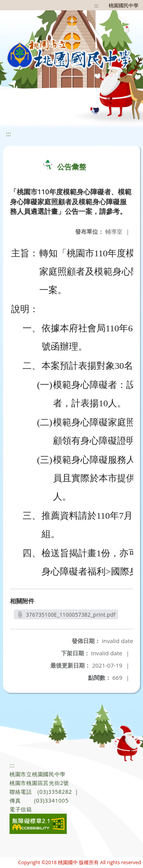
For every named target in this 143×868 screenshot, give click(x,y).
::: (96, 5)
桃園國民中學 (124, 5)
